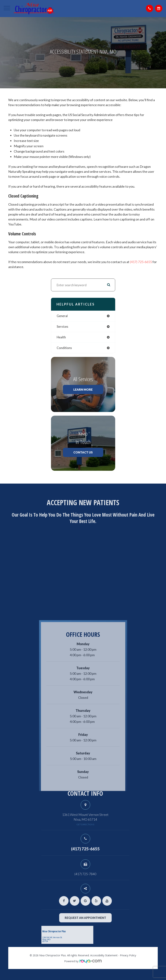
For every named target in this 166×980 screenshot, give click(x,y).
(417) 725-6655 (141, 262)
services (62, 327)
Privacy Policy (128, 955)
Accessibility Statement (104, 955)
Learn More (83, 389)
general (62, 316)
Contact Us (83, 452)
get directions (101, 824)
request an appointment (101, 918)
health (61, 337)
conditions (64, 348)
